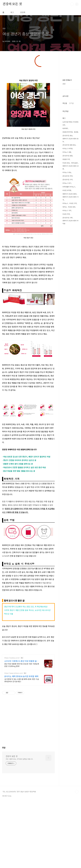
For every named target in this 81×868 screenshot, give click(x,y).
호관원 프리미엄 (68, 356)
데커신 (65, 431)
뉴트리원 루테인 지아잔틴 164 (71, 347)
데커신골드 (75, 387)
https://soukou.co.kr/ (12, 748)
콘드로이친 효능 (68, 359)
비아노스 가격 (67, 434)
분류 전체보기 (67, 175)
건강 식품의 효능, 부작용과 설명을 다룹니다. (19, 849)
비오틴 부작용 (67, 414)
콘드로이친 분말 (68, 379)
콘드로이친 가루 (68, 441)
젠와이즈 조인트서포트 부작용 (71, 446)
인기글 (71, 263)
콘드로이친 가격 (68, 403)
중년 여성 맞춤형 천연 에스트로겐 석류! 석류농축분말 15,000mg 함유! (22, 755)
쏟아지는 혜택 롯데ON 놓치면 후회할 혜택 (21, 766)
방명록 (23, 12)
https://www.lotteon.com (14, 763)
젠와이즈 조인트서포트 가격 (71, 422)
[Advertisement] (40, 86)
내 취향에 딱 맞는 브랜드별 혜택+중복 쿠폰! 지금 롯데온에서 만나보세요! (22, 770)
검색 (72, 4)
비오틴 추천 (66, 438)
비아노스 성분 (67, 376)
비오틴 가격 (73, 427)
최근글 (65, 263)
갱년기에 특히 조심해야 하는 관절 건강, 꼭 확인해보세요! (26, 696)
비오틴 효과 (72, 431)
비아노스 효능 (67, 396)
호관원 (76, 356)
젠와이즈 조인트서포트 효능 (71, 364)
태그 (12, 12)
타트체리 (65, 352)
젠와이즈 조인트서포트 (70, 418)
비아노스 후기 (67, 407)
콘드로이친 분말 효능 (69, 369)
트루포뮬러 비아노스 (69, 410)
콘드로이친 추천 (68, 400)
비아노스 (65, 427)
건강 (64, 179)
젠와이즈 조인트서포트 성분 (71, 391)
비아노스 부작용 (68, 372)
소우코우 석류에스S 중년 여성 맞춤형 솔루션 (21, 751)
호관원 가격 (66, 383)
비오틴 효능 (66, 387)
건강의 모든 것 (12, 4)
